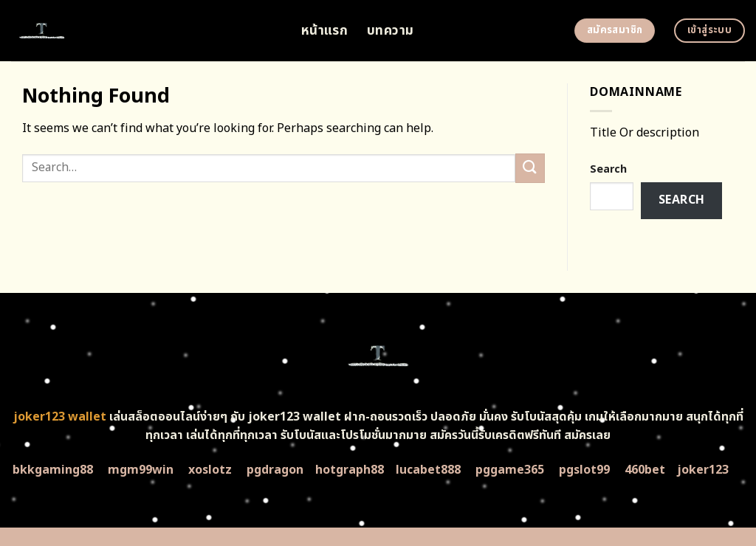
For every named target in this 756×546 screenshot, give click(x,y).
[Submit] (530, 168)
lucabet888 (428, 470)
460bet (645, 470)
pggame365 (510, 470)
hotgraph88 (350, 470)
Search (608, 169)
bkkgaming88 (53, 470)
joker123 (703, 470)
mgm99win (141, 470)
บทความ (390, 31)
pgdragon (275, 470)
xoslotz (210, 470)
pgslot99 (584, 470)
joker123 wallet (60, 417)
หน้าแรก (324, 31)
